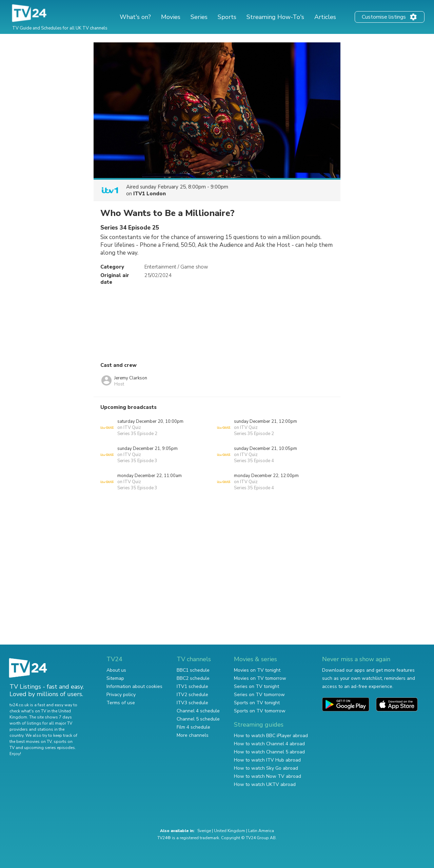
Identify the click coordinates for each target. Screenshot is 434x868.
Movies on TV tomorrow (260, 678)
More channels (193, 735)
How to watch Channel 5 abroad (269, 752)
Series (199, 17)
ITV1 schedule (192, 686)
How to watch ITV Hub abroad (267, 760)
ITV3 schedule (192, 703)
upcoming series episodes (50, 748)
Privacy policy (121, 695)
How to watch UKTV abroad (265, 784)
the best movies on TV (31, 742)
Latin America (261, 831)
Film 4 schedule (193, 727)
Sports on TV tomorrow (260, 711)
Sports (227, 17)
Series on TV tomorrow (259, 695)
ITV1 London (150, 194)
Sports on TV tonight (257, 703)
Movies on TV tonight (257, 670)
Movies (171, 17)
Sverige (204, 831)
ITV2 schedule (192, 695)
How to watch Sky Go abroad (266, 768)
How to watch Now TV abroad (268, 776)
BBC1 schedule (193, 670)
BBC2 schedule (193, 678)
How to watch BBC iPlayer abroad (271, 736)
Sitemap (115, 678)
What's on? (135, 17)
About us (116, 670)
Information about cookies (134, 686)
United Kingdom (230, 831)
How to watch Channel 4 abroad (269, 744)
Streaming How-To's (275, 17)
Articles (325, 17)
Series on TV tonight (257, 686)
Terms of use (121, 703)
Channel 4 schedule (198, 711)
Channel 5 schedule (198, 719)
